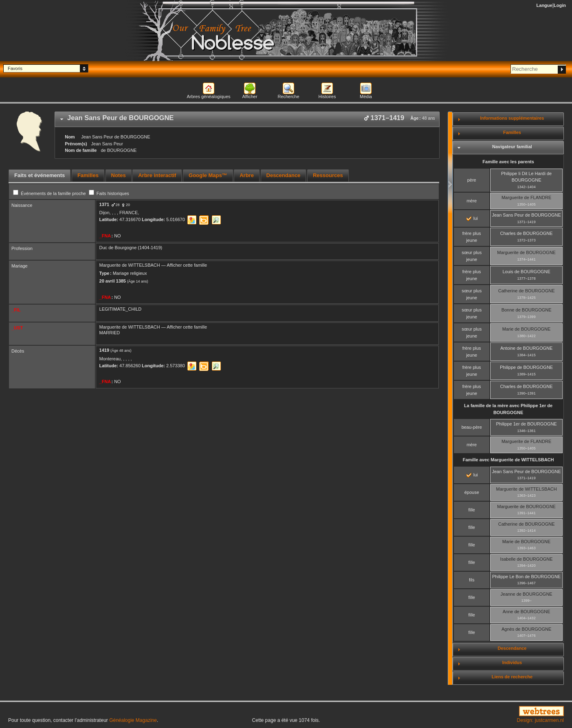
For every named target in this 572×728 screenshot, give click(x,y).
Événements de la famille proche (50, 193)
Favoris (15, 68)
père (472, 180)
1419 (104, 350)
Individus (512, 662)
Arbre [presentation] (247, 175)
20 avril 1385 (113, 281)
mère (472, 201)
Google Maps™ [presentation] (208, 175)
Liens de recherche (512, 677)
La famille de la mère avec (508, 409)
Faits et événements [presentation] (40, 175)
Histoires (327, 96)
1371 (104, 204)
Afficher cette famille (187, 265)
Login (560, 5)
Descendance (512, 648)
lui (472, 218)
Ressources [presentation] (328, 175)
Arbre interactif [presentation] (157, 175)
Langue (544, 5)
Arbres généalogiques (208, 96)
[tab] (247, 119)
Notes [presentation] (119, 175)
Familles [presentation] (88, 175)
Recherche (288, 96)
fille (472, 510)
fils (472, 580)
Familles (512, 132)
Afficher (250, 96)
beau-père (472, 427)
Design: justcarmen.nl (540, 720)
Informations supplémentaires (512, 118)
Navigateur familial (512, 147)
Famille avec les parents (508, 162)
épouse (472, 492)
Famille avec (508, 460)
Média (366, 96)
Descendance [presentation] (284, 175)
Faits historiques (109, 193)
